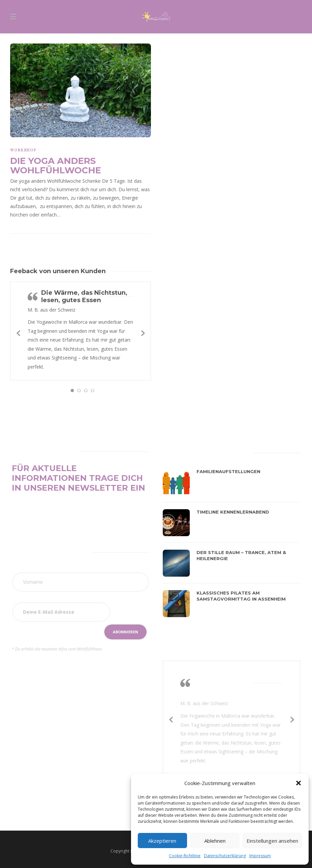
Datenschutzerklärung (225, 856)
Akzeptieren (162, 841)
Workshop (23, 150)
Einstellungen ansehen (272, 841)
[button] (298, 783)
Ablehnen (215, 841)
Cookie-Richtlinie (185, 856)
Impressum (260, 856)
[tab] (179, 452)
